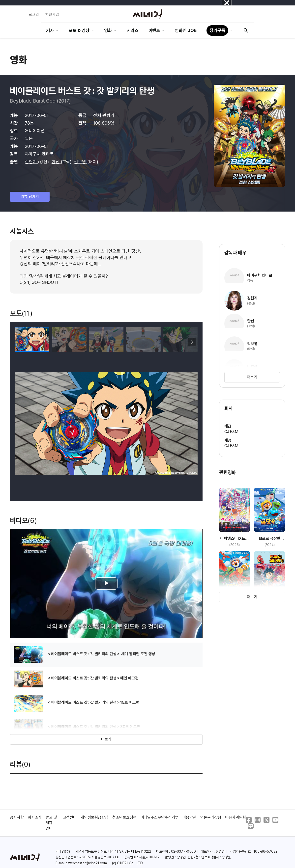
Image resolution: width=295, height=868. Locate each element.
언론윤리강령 (211, 817)
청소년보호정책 (124, 817)
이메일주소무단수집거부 (160, 817)
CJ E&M (231, 432)
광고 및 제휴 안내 (51, 823)
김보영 (81, 162)
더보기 (106, 739)
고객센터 (70, 817)
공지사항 (17, 817)
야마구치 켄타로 (40, 154)
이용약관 (189, 817)
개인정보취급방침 (94, 817)
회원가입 (52, 14)
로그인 (34, 14)
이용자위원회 (236, 817)
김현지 (31, 162)
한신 (56, 162)
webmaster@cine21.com (88, 863)
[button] (192, 342)
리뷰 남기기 (30, 197)
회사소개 (35, 817)
